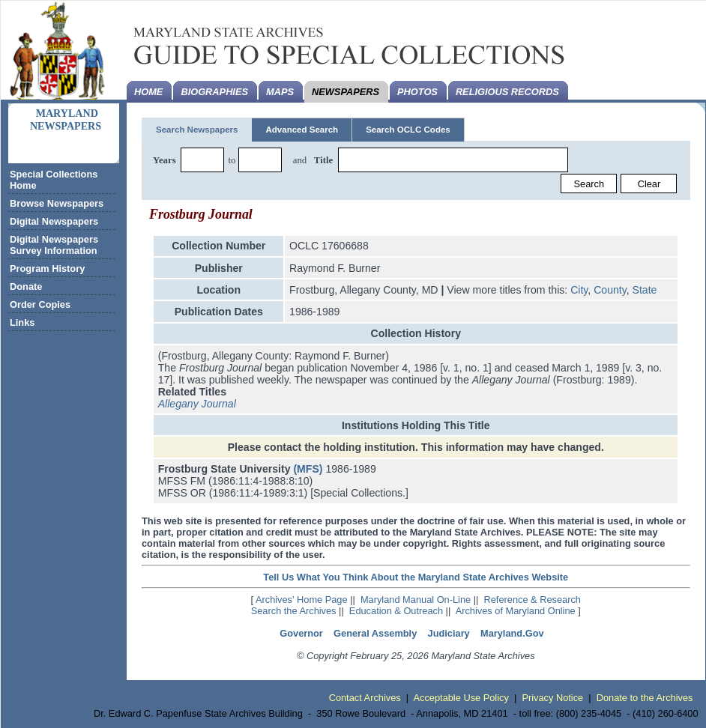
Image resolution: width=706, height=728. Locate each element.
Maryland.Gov (512, 633)
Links (22, 322)
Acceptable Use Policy (461, 698)
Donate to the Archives (645, 698)
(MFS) (308, 469)
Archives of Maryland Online (516, 611)
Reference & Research (532, 600)
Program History (47, 269)
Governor (301, 633)
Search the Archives (294, 611)
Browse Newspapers (57, 203)
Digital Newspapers (54, 221)
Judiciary (449, 633)
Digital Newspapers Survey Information (54, 245)
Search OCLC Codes (408, 130)
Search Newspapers (197, 130)
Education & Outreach (396, 611)
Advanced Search (302, 130)
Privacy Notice (552, 698)
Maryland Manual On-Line (416, 600)
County (610, 290)
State (645, 290)
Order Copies (40, 304)
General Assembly (375, 633)
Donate (26, 286)
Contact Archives (365, 698)
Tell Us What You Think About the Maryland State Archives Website (416, 577)
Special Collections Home (54, 180)
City (579, 290)
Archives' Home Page (302, 600)
